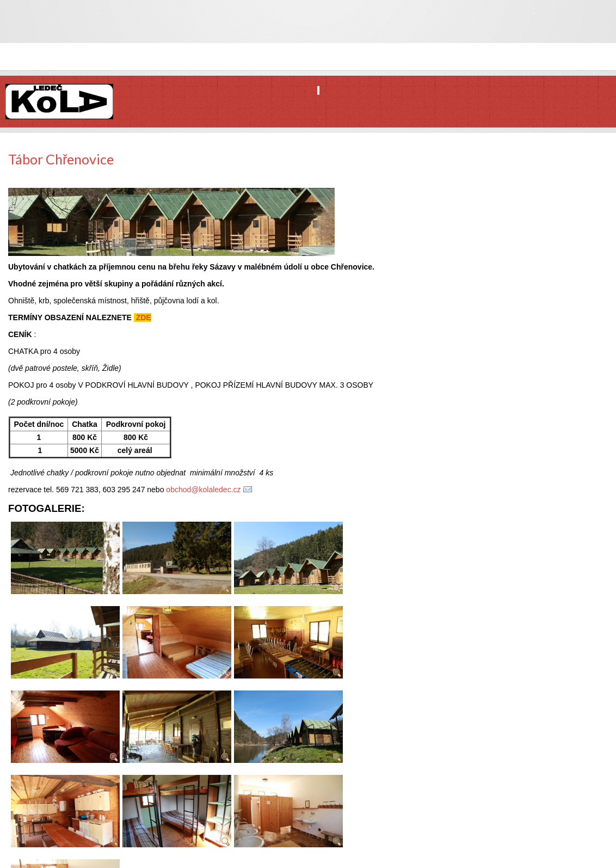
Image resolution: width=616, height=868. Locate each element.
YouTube (607, 29)
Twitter (588, 29)
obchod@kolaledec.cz (203, 490)
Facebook (570, 29)
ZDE (143, 317)
